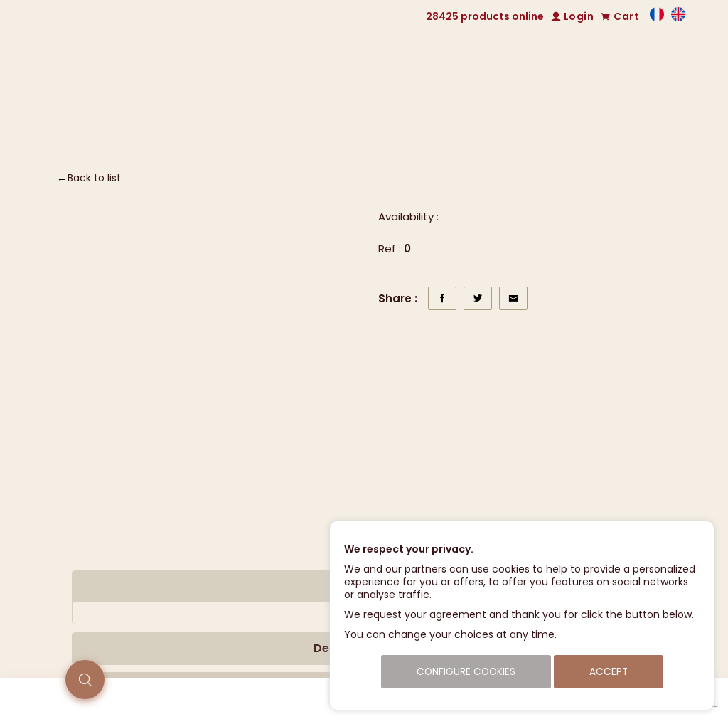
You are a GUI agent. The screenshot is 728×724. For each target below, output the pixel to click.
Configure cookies (466, 672)
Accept (609, 672)
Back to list (94, 178)
